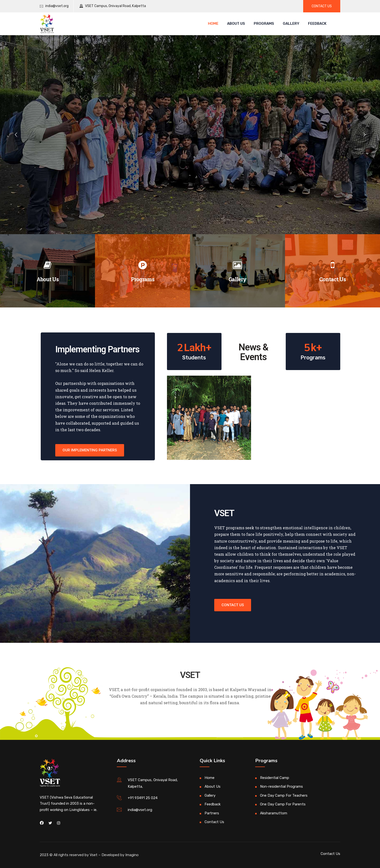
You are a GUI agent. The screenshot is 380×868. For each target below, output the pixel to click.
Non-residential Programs (281, 786)
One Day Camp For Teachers (284, 795)
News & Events (253, 352)
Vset (94, 855)
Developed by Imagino (120, 855)
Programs (264, 24)
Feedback (317, 24)
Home (213, 24)
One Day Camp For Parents (283, 804)
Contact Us (332, 279)
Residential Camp (275, 778)
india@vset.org (57, 6)
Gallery (291, 24)
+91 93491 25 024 (143, 798)
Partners (212, 813)
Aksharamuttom (274, 813)
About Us (236, 24)
